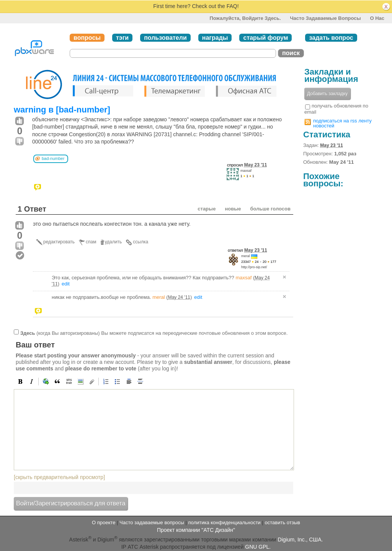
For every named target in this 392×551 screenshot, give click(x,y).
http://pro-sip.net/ (254, 267)
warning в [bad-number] (62, 110)
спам (91, 242)
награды (215, 38)
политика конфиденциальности (224, 522)
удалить (114, 242)
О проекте (104, 522)
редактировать (59, 242)
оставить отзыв (283, 522)
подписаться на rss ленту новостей (342, 123)
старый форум (265, 38)
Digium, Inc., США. (301, 540)
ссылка (140, 242)
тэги (122, 38)
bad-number (53, 158)
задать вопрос (331, 38)
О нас (377, 18)
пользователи (165, 38)
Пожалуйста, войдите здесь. (245, 18)
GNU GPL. (258, 547)
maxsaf (246, 171)
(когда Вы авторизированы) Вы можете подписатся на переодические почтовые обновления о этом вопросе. (154, 333)
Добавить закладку (327, 94)
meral (246, 256)
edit (66, 284)
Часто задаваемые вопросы (325, 18)
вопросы (87, 38)
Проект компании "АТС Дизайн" (196, 530)
